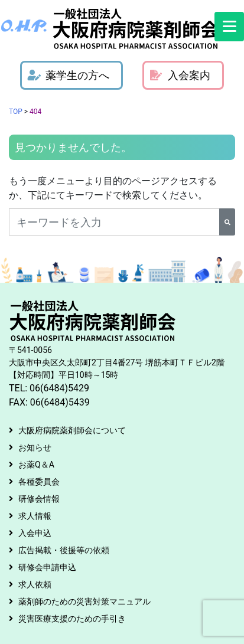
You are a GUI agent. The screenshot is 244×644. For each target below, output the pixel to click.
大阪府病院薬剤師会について (72, 430)
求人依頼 (35, 584)
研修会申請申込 (47, 567)
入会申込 (35, 533)
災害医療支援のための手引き (72, 619)
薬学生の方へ (69, 75)
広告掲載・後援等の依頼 (64, 550)
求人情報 (35, 516)
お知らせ (35, 447)
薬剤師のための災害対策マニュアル (84, 601)
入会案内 (180, 75)
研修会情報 (39, 499)
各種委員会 (39, 482)
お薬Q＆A (36, 465)
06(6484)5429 (59, 388)
